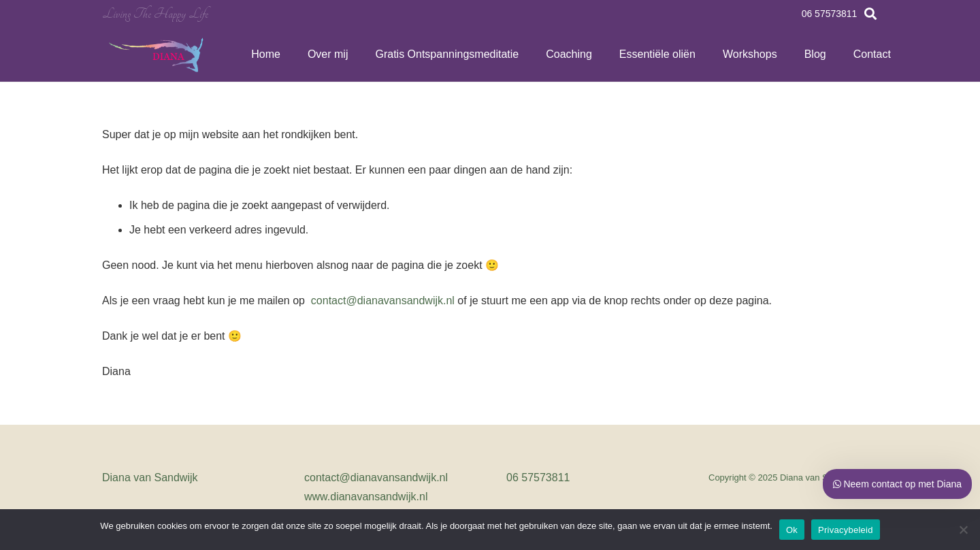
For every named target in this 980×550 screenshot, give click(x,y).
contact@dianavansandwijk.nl (381, 301)
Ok (792, 530)
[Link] (157, 55)
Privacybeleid (846, 530)
